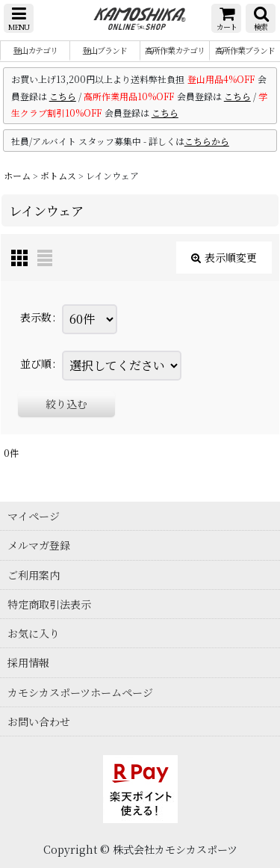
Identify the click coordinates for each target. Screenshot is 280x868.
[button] (19, 18)
